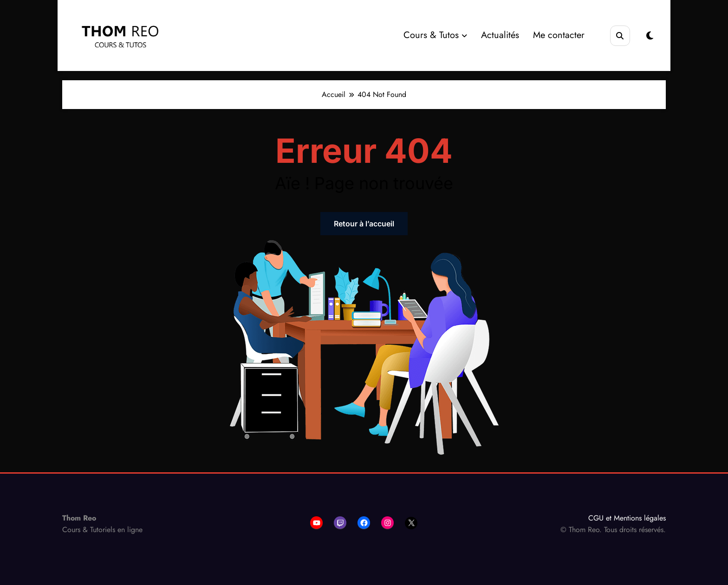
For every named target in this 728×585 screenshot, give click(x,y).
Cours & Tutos (435, 35)
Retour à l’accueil (364, 224)
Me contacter (559, 35)
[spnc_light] (650, 36)
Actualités (500, 35)
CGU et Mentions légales (627, 518)
